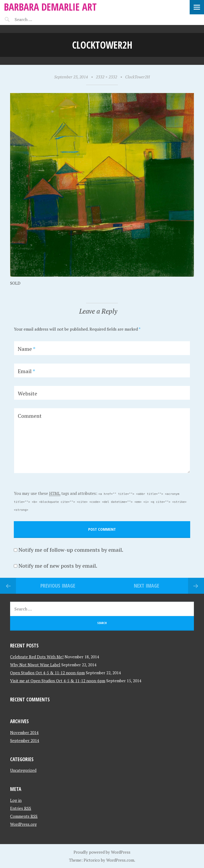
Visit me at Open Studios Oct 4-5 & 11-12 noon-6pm (58, 681)
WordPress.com (120, 860)
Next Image (146, 586)
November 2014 (24, 732)
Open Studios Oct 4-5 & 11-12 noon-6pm (47, 673)
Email (26, 371)
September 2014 (25, 740)
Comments (24, 816)
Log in (16, 800)
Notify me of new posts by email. (58, 566)
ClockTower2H (137, 77)
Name (27, 349)
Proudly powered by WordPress (102, 852)
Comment (30, 416)
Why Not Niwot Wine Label (35, 665)
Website (27, 393)
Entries (21, 808)
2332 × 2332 (107, 77)
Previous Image (58, 586)
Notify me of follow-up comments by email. (71, 550)
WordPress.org (23, 824)
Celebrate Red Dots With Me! (37, 657)
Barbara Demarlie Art (50, 7)
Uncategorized (23, 770)
